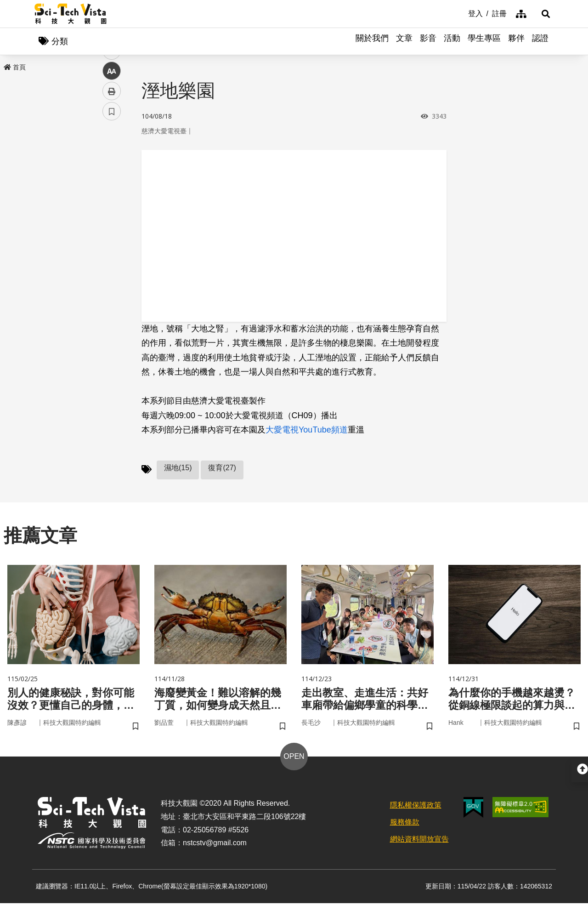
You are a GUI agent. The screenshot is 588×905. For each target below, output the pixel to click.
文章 (404, 41)
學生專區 (484, 41)
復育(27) (222, 468)
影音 (428, 41)
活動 (452, 41)
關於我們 (372, 41)
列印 (112, 256)
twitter (112, 196)
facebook (112, 176)
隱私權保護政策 (416, 807)
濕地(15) (178, 468)
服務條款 (405, 824)
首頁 (15, 68)
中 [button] (112, 236)
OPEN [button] (294, 758)
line (109, 216)
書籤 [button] (112, 277)
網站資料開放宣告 (419, 841)
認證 (540, 41)
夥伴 (516, 41)
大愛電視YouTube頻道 (307, 431)
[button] (542, 14)
